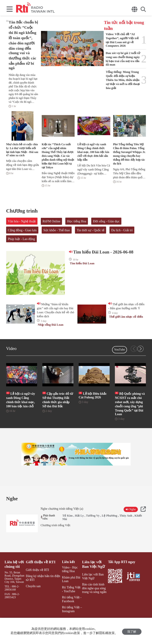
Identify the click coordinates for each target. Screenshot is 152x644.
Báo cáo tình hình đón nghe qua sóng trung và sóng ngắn (94, 600)
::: (7, 21)
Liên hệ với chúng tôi (13, 578)
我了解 (132, 631)
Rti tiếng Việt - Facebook (69, 611)
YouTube (120, 350)
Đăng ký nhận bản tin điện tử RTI (42, 591)
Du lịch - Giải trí (122, 230)
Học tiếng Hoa (77, 221)
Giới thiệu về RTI (40, 576)
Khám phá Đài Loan (68, 592)
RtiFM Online (51, 221)
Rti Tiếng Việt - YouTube (69, 602)
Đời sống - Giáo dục (106, 221)
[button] (140, 349)
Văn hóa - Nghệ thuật (22, 221)
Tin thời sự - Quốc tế (91, 230)
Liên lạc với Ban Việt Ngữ (93, 578)
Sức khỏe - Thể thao (57, 230)
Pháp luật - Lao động (21, 239)
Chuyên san (33, 599)
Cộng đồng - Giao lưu (22, 230)
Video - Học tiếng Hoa (71, 583)
